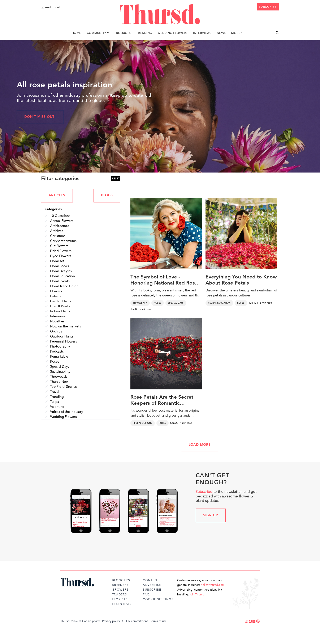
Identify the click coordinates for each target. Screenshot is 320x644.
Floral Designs (143, 423)
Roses (158, 303)
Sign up (211, 515)
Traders (120, 595)
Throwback (140, 303)
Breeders (120, 585)
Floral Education (219, 303)
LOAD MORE (200, 445)
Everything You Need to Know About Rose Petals (241, 280)
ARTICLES (57, 196)
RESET (116, 179)
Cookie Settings (158, 599)
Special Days (176, 303)
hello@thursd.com (213, 585)
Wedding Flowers (172, 33)
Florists (120, 599)
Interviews (202, 33)
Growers (120, 590)
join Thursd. (198, 595)
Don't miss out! (40, 117)
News (221, 33)
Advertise (152, 585)
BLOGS (107, 196)
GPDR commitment (135, 621)
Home (76, 33)
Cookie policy (91, 621)
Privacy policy (111, 621)
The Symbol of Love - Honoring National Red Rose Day (164, 281)
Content (151, 580)
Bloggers (121, 580)
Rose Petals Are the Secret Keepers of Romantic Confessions (162, 401)
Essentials (122, 604)
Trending (144, 33)
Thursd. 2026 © (71, 621)
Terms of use (158, 621)
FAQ (146, 595)
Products (123, 33)
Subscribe (204, 492)
